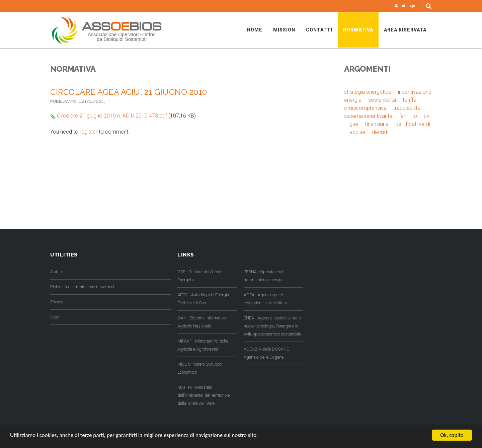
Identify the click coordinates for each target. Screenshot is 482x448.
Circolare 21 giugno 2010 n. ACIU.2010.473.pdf (112, 116)
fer (402, 116)
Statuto (57, 272)
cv (427, 116)
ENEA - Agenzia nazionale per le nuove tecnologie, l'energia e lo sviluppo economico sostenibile (273, 326)
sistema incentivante (368, 116)
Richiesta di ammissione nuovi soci (82, 287)
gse (354, 124)
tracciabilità (407, 108)
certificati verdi (413, 124)
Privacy (57, 302)
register (89, 132)
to (415, 116)
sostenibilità (382, 100)
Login (412, 6)
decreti (380, 132)
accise (357, 132)
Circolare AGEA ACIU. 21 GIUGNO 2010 (129, 92)
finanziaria (377, 124)
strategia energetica (368, 92)
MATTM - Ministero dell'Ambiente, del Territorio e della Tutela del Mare (204, 395)
